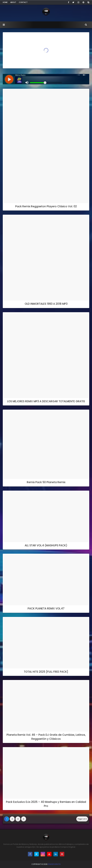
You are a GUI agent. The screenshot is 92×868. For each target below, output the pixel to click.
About (13, 2)
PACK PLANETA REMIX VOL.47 (46, 609)
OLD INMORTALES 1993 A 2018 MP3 (46, 304)
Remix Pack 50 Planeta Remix (46, 482)
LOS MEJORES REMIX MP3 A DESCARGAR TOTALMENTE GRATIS (46, 401)
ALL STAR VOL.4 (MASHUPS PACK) (46, 545)
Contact (23, 2)
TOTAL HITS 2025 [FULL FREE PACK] (46, 672)
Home (5, 2)
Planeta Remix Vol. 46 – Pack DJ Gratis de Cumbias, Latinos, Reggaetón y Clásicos (46, 737)
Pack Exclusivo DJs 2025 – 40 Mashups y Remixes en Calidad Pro (46, 804)
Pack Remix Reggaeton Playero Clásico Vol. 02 (46, 206)
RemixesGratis (54, 864)
